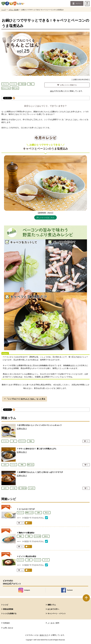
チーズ (46, 560)
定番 (38, 513)
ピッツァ (37, 560)
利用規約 (7, 623)
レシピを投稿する (10, 613)
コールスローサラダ (27, 509)
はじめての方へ (53, 609)
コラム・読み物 (14, 10)
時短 (31, 84)
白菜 (29, 560)
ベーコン (13, 84)
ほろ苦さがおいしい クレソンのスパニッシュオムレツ (40, 425)
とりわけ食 (37, 536)
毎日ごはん (15, 88)
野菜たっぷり (29, 513)
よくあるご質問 (53, 623)
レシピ (6, 605)
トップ (4, 10)
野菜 (29, 536)
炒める (46, 536)
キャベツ (5, 84)
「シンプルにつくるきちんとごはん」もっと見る (26, 399)
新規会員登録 (8, 609)
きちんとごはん (6, 88)
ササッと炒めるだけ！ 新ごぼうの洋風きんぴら (38, 449)
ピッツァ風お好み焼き (27, 556)
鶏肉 (20, 536)
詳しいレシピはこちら (45, 217)
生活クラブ (45, 635)
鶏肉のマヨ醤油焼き (27, 533)
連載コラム (52, 605)
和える (47, 513)
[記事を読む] (22, 429)
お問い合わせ (8, 628)
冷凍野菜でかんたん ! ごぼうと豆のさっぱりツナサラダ (41, 472)
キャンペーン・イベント (57, 613)
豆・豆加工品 (22, 84)
